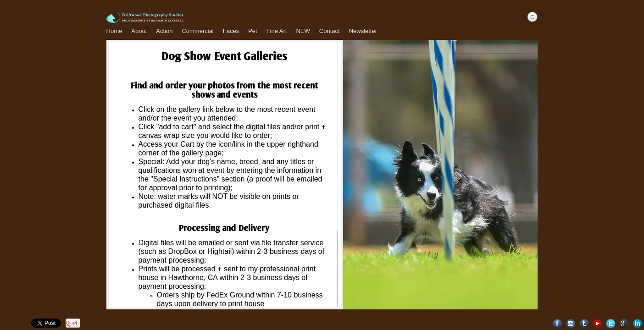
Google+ (624, 323)
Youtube (597, 323)
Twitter (611, 323)
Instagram (571, 323)
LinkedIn (637, 323)
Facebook (558, 323)
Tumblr (584, 323)
